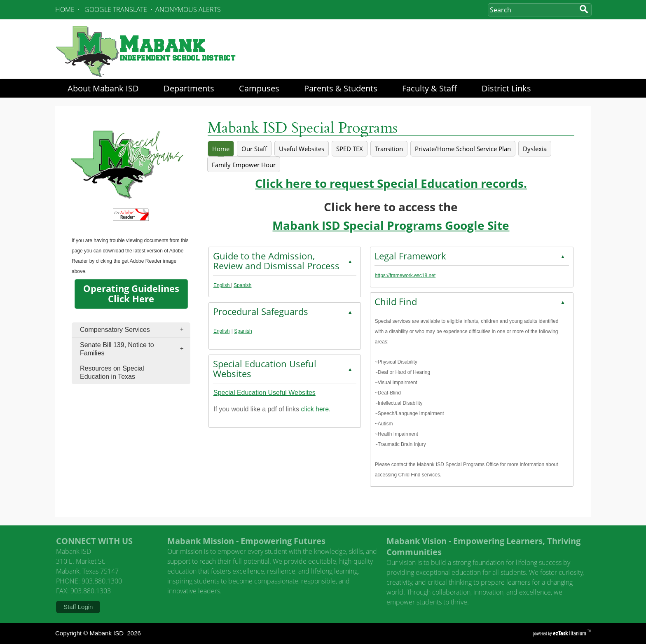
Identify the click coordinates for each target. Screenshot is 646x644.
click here (315, 409)
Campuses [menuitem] (259, 88)
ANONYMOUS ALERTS (188, 9)
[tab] (221, 149)
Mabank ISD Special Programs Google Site (391, 225)
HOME (65, 9)
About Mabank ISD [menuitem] (103, 88)
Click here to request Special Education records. (391, 183)
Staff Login (78, 607)
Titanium (570, 633)
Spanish (242, 285)
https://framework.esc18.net (405, 275)
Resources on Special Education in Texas (112, 372)
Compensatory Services (134, 330)
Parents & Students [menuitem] (341, 88)
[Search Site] (532, 10)
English (222, 285)
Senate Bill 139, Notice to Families (134, 349)
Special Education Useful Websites (264, 393)
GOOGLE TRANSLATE (116, 9)
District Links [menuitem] (506, 88)
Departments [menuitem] (189, 88)
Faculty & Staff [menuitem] (429, 88)
